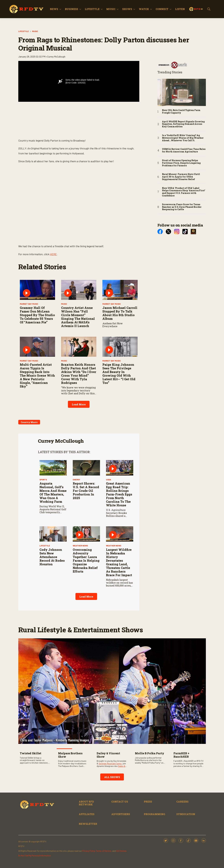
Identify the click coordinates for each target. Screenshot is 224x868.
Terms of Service (104, 851)
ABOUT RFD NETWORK (86, 803)
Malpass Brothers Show (70, 755)
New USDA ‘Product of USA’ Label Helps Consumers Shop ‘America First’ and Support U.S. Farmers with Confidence (184, 192)
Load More (79, 404)
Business (71, 9)
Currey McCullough (61, 441)
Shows (127, 9)
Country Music (29, 422)
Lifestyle (92, 9)
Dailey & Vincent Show (108, 755)
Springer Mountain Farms (110, 763)
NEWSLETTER (88, 824)
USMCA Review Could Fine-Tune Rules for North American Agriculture (184, 150)
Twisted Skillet (31, 753)
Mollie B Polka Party (150, 753)
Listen (180, 9)
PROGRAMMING (155, 814)
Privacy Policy (89, 851)
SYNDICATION (186, 814)
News (54, 9)
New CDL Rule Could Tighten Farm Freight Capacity (181, 112)
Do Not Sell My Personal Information (35, 856)
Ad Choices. (122, 851)
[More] (60, 9)
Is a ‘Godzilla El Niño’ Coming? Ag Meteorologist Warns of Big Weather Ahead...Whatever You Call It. (183, 138)
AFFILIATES (87, 814)
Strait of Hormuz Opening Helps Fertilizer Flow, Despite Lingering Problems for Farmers (181, 163)
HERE (53, 254)
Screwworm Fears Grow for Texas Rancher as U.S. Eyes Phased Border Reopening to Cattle (182, 207)
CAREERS (182, 802)
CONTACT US (120, 802)
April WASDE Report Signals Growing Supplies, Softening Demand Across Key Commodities (183, 124)
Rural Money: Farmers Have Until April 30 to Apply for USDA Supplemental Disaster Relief (181, 177)
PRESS (148, 802)
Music (111, 9)
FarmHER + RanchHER (181, 755)
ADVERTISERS (121, 814)
